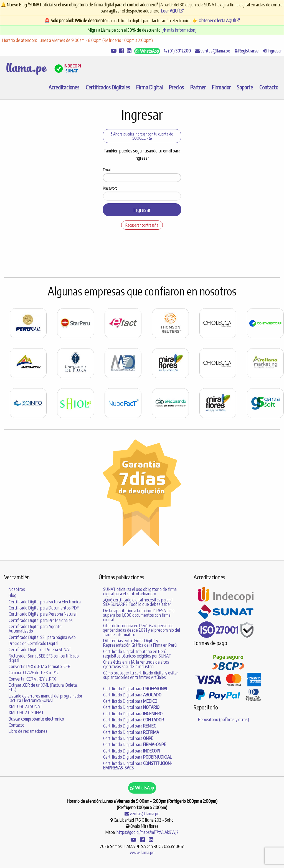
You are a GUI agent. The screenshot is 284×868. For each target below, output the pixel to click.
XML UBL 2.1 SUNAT (26, 706)
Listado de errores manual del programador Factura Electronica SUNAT (45, 698)
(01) (177, 51)
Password (110, 188)
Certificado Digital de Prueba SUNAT (40, 649)
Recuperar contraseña (142, 225)
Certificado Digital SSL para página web (42, 637)
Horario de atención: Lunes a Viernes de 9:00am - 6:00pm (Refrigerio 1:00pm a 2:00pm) (78, 40)
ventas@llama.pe (213, 51)
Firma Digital (149, 87)
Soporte (245, 87)
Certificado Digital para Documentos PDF (44, 608)
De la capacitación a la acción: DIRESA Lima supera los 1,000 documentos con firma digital (139, 615)
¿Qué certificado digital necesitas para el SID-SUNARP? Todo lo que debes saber (138, 602)
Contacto (269, 87)
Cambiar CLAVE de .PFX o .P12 (34, 673)
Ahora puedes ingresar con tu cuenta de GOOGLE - (142, 136)
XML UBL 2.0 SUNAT (26, 713)
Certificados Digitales (108, 87)
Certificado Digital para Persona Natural (43, 614)
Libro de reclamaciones (28, 731)
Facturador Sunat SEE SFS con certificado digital (44, 658)
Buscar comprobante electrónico (36, 719)
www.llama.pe (142, 852)
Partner (198, 87)
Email (107, 170)
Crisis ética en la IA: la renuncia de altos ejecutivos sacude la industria (136, 664)
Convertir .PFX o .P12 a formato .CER (40, 666)
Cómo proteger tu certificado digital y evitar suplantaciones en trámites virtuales (141, 675)
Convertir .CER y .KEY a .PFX (32, 679)
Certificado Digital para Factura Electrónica (45, 602)
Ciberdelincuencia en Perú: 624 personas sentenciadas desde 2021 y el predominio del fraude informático (142, 630)
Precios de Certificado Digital (33, 643)
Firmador (221, 87)
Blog (12, 595)
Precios (176, 87)
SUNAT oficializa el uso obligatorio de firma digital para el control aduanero (140, 591)
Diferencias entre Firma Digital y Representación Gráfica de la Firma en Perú (140, 643)
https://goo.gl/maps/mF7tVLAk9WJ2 (148, 832)
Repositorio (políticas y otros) (224, 719)
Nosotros (17, 589)
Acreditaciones (64, 87)
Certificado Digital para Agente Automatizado (35, 629)
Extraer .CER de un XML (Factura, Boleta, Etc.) (43, 687)
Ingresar (142, 210)
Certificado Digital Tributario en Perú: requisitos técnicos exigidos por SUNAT (137, 654)
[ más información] (179, 30)
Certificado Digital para (136, 689)
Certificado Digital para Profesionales (41, 620)
